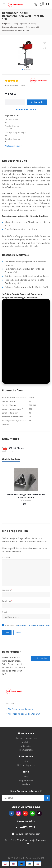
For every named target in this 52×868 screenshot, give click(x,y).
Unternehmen (26, 733)
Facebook (12, 813)
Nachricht (26, 742)
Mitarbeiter (26, 746)
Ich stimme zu (28, 625)
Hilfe (26, 761)
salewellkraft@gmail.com (28, 834)
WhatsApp (32, 813)
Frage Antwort (26, 780)
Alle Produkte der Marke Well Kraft (24, 714)
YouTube (25, 813)
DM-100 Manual (16, 448)
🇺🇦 (30, 864)
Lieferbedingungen (26, 765)
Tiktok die (39, 813)
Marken (26, 784)
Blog (26, 777)
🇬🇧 (13, 864)
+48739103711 (27, 827)
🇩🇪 (21, 864)
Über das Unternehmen (26, 738)
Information (26, 756)
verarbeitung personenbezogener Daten (33, 625)
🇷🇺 (38, 864)
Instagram (18, 813)
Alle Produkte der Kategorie (21, 709)
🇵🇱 (5, 864)
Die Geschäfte (26, 750)
